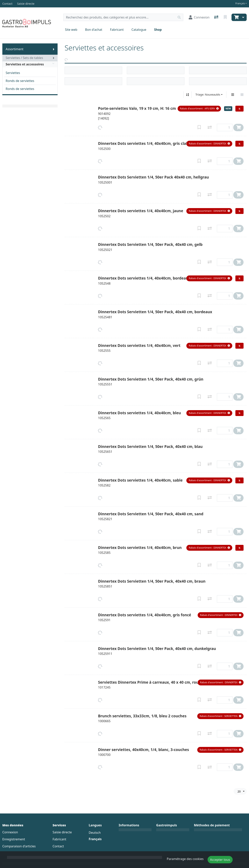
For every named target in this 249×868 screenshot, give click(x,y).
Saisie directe (62, 832)
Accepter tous (220, 860)
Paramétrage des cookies (185, 859)
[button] (199, 109)
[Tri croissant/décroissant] (188, 95)
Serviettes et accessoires (30, 64)
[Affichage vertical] (233, 95)
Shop (158, 30)
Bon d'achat (94, 30)
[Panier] (236, 17)
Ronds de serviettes (20, 81)
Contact (58, 846)
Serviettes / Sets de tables (24, 58)
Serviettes (13, 73)
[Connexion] (199, 17)
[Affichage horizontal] (242, 95)
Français (240, 3)
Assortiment (14, 49)
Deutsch (95, 833)
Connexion (10, 832)
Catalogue (139, 30)
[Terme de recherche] (119, 17)
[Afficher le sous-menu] (54, 49)
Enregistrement (14, 839)
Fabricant (117, 30)
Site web (71, 30)
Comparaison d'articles (19, 846)
